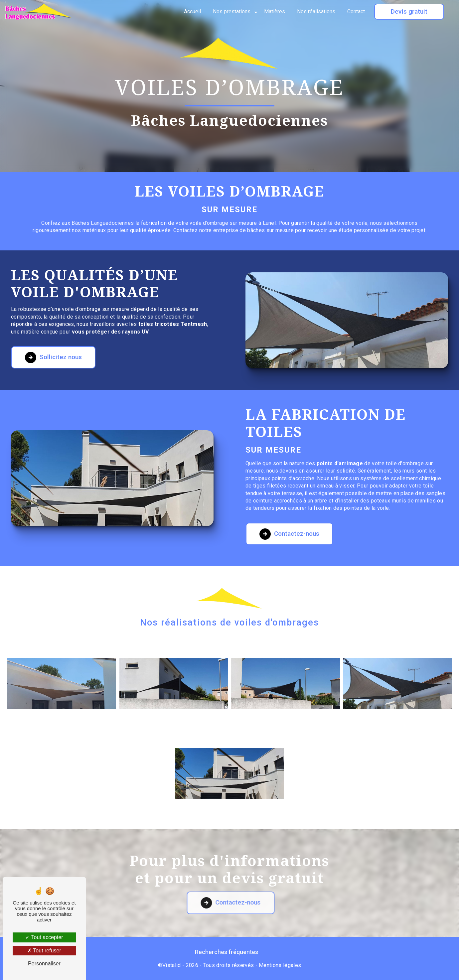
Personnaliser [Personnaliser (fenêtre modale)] (44, 964)
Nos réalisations (316, 11)
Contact (356, 11)
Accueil (192, 11)
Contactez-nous (290, 509)
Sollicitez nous (54, 332)
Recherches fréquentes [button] (227, 952)
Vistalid (172, 966)
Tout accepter (44, 937)
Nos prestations (232, 11)
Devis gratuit (409, 11)
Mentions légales (280, 966)
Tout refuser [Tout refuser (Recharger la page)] (44, 951)
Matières (275, 11)
